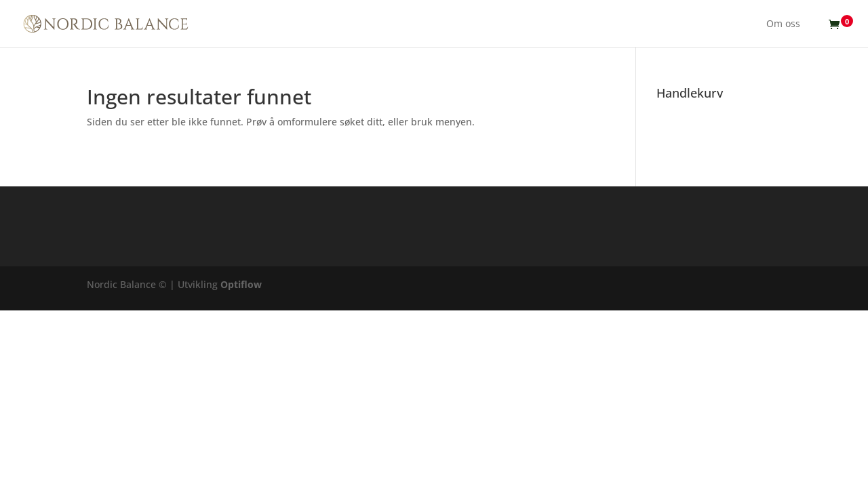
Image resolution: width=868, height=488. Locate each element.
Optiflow (241, 284)
